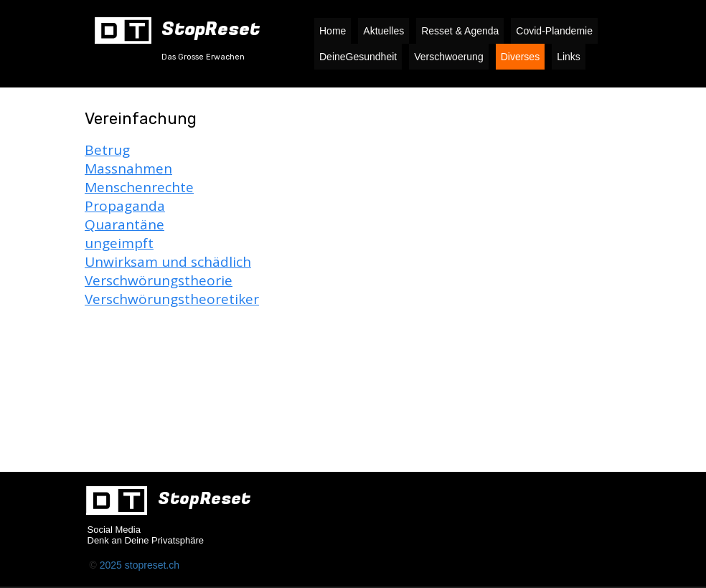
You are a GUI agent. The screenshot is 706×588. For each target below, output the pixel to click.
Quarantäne (124, 224)
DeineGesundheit (358, 57)
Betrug (107, 150)
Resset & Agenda (460, 31)
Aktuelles (383, 31)
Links (569, 57)
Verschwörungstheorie (159, 280)
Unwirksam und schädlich (168, 262)
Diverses (520, 57)
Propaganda (125, 206)
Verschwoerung (449, 57)
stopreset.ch (152, 565)
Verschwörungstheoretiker (172, 299)
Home (333, 31)
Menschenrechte (139, 187)
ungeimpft (119, 243)
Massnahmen (128, 169)
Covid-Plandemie (554, 31)
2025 (112, 565)
